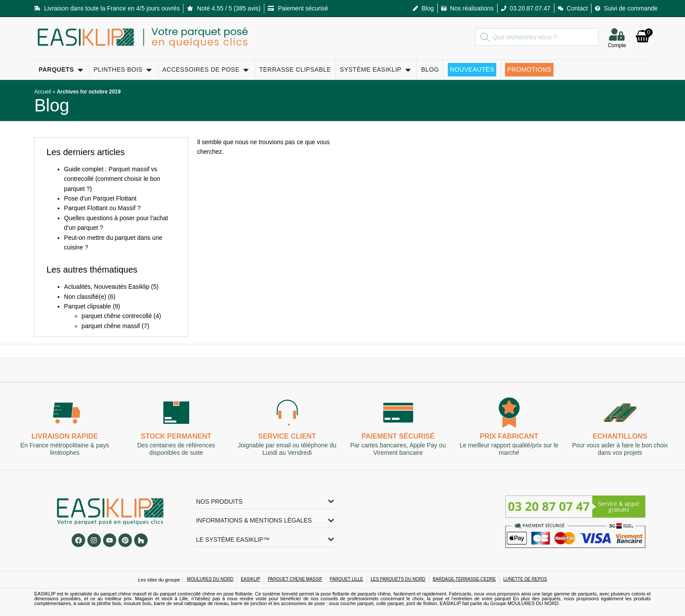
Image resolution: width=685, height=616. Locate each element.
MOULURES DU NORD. (534, 603)
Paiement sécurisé (398, 437)
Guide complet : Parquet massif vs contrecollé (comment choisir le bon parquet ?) (112, 179)
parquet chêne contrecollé (117, 316)
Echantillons (620, 437)
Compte (617, 46)
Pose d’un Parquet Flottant (100, 198)
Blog (52, 105)
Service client (287, 437)
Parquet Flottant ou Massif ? (102, 208)
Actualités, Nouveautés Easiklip (107, 287)
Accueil (42, 92)
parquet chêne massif (111, 326)
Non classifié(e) (85, 297)
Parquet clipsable (88, 306)
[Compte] (617, 34)
